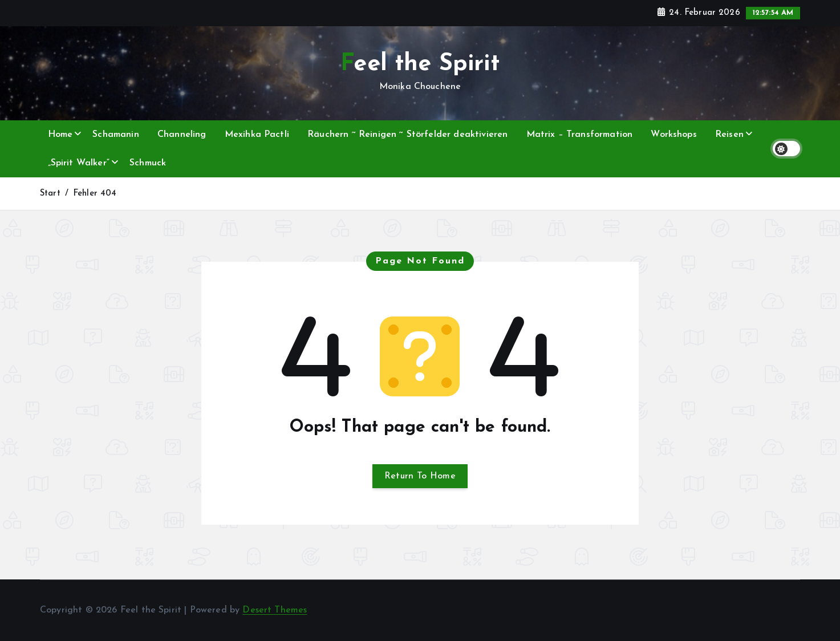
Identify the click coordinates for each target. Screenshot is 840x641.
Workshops (673, 135)
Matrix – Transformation (580, 135)
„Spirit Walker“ (79, 163)
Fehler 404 (95, 194)
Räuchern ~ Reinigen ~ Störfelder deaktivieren (407, 135)
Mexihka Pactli (257, 135)
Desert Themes (275, 610)
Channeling (182, 135)
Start (50, 194)
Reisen (729, 135)
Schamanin (115, 135)
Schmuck (148, 163)
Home (60, 135)
